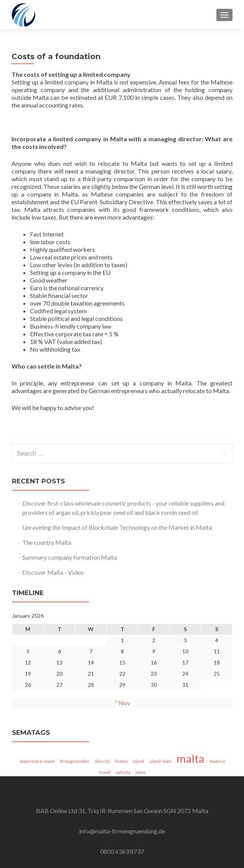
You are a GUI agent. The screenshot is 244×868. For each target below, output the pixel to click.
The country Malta (47, 542)
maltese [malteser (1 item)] (217, 761)
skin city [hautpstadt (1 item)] (102, 761)
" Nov (122, 703)
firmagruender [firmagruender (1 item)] (75, 761)
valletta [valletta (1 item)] (123, 772)
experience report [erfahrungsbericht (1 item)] (37, 761)
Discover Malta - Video (53, 572)
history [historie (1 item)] (121, 761)
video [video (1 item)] (140, 772)
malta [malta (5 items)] (190, 758)
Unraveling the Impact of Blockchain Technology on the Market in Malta (117, 527)
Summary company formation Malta (70, 557)
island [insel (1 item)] (138, 761)
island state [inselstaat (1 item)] (160, 761)
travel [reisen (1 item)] (105, 772)
